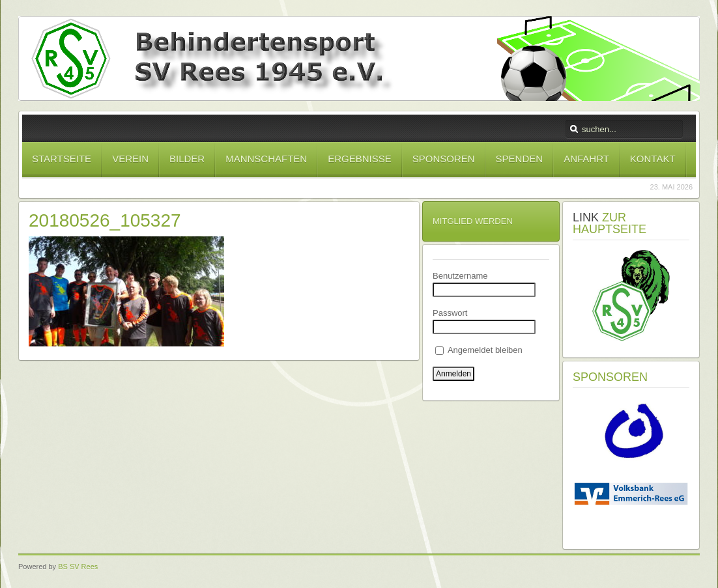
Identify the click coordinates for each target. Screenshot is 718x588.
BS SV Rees (78, 567)
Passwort (450, 313)
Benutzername (460, 276)
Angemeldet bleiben (479, 350)
